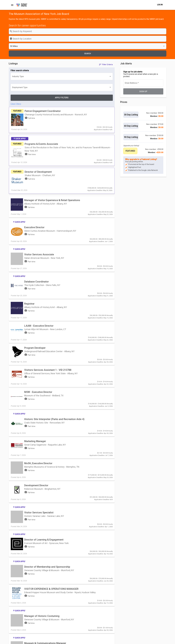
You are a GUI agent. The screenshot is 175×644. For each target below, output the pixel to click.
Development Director (36, 370)
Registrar (29, 224)
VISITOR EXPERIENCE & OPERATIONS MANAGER (51, 456)
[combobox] (101, 31)
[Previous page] (101, 593)
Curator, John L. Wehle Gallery (41, 552)
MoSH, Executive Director (38, 352)
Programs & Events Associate (52, 96)
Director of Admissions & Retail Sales (45, 530)
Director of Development (49, 118)
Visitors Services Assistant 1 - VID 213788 (48, 276)
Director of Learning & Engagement (44, 415)
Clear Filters (16, 62)
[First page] (96, 593)
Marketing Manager (35, 335)
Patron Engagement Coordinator (53, 71)
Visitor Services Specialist (39, 393)
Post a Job (98, 641)
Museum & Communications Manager (45, 504)
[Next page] (106, 593)
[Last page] (111, 593)
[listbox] (137, 31)
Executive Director (34, 161)
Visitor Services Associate (39, 184)
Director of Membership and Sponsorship (47, 437)
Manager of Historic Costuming (42, 482)
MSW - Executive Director (38, 294)
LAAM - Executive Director (39, 241)
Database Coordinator (37, 207)
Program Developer (35, 258)
